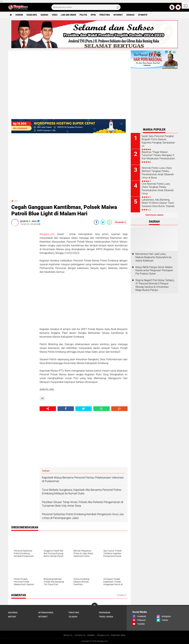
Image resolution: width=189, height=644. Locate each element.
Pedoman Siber (118, 635)
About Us (68, 635)
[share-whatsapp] (110, 222)
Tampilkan (121, 595)
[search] (86, 7)
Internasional (46, 613)
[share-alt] (48, 409)
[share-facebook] (96, 222)
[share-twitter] (103, 222)
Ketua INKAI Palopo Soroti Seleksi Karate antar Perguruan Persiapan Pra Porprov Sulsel (154, 270)
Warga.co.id (103, 635)
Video (55, 15)
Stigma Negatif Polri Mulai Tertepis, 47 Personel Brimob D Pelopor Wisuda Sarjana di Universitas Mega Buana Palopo (155, 285)
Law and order (68, 15)
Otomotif (143, 15)
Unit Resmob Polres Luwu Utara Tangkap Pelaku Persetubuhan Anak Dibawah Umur (158, 189)
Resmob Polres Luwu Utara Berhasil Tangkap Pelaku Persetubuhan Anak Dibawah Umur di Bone (158, 173)
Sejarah (73, 617)
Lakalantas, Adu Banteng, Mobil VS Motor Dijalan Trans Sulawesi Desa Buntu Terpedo (158, 203)
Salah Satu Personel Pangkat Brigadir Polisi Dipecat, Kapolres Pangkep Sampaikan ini (158, 141)
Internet (118, 15)
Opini (93, 15)
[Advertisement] (24, 276)
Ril (16, 201)
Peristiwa (105, 15)
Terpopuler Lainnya (154, 215)
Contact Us (80, 635)
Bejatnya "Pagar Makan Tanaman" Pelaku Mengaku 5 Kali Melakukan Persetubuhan (158, 155)
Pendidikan (105, 613)
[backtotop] (95, 606)
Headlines (32, 15)
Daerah (44, 15)
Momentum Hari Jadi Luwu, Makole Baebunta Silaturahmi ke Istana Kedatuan (153, 257)
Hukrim (19, 15)
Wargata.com (47, 234)
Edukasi (130, 15)
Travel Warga (106, 617)
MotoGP (12, 617)
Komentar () (121, 222)
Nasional (13, 613)
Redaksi (91, 635)
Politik (83, 15)
